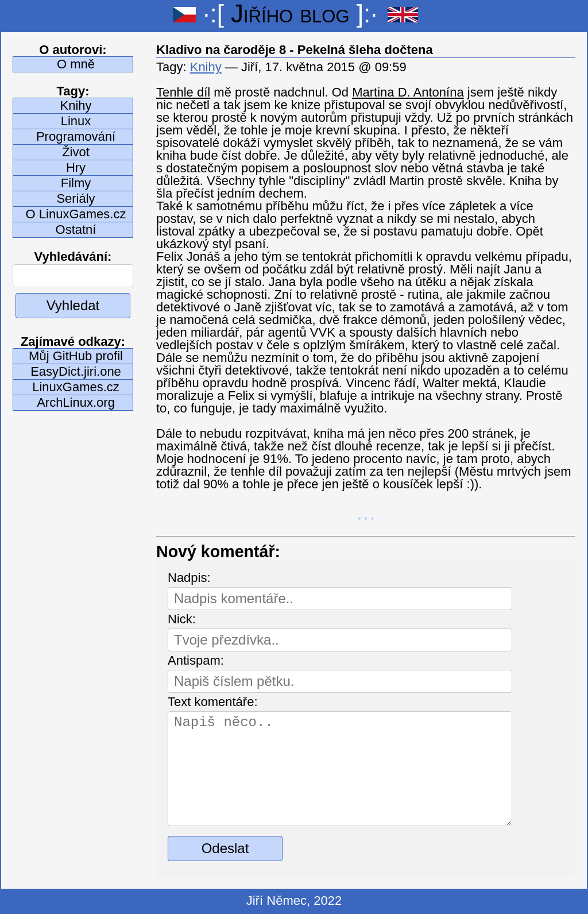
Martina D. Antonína (408, 92)
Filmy (76, 183)
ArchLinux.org (76, 402)
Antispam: (196, 660)
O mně (76, 64)
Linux (76, 121)
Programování (76, 136)
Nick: (182, 619)
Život (76, 152)
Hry (76, 167)
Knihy (76, 105)
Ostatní (76, 230)
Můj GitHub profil (76, 356)
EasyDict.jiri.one (76, 371)
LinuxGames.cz (76, 387)
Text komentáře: (213, 702)
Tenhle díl (183, 92)
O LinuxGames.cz (76, 214)
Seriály (76, 198)
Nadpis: (189, 578)
